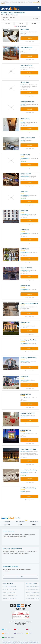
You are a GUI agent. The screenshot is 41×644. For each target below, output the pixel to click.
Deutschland (6, 633)
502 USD (29, 240)
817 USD (29, 479)
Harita (34, 24)
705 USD (29, 367)
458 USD (29, 202)
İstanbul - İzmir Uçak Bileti (9, 586)
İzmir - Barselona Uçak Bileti (33, 596)
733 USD (29, 404)
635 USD (29, 313)
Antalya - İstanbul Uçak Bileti (10, 596)
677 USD (29, 348)
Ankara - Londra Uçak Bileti (33, 599)
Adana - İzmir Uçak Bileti (9, 593)
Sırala (20, 24)
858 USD (29, 496)
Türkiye (17, 629)
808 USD (29, 461)
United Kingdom (19, 633)
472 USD (29, 221)
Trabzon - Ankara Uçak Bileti (10, 599)
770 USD (29, 440)
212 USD (29, 38)
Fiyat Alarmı (7, 525)
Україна (29, 633)
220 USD (29, 56)
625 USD (29, 277)
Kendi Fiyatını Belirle (21, 521)
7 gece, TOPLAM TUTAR (29, 42)
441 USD (29, 183)
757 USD (29, 421)
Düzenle (35, 19)
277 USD (29, 145)
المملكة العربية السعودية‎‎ (8, 637)
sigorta (20, 525)
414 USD (29, 165)
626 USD (29, 294)
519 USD (29, 259)
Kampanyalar (7, 522)
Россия (29, 629)
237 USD (29, 93)
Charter (34, 525)
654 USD (29, 331)
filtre (7, 24)
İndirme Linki (21, 577)
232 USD (29, 73)
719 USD (29, 385)
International (6, 629)
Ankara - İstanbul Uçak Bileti (10, 589)
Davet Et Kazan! (34, 522)
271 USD (29, 129)
